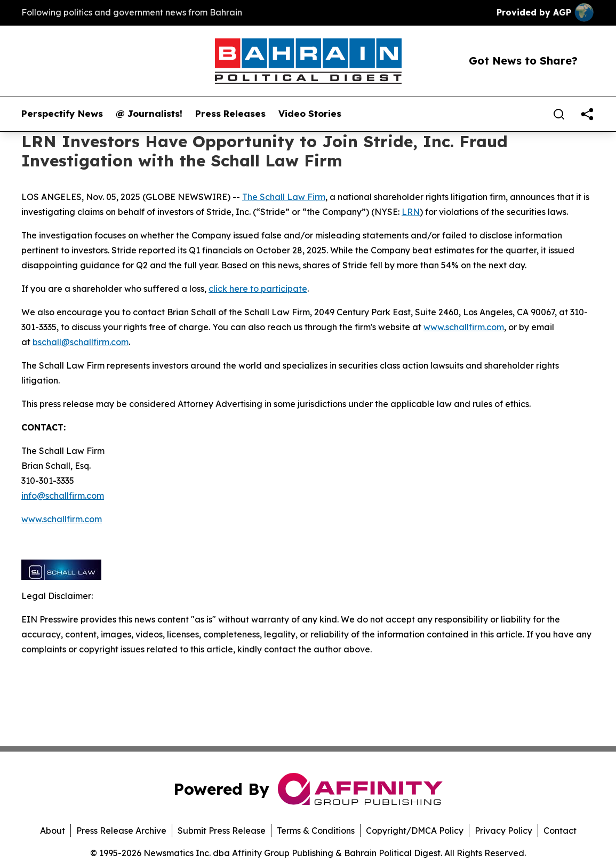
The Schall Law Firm (284, 197)
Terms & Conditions (316, 831)
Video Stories (310, 114)
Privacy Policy (503, 831)
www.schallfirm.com (464, 327)
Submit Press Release (222, 831)
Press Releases (230, 114)
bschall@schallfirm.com (81, 342)
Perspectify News (62, 114)
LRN (411, 212)
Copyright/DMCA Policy (415, 831)
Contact (560, 831)
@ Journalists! (149, 114)
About (53, 831)
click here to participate (258, 289)
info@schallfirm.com (63, 496)
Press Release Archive (121, 831)
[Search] (559, 114)
